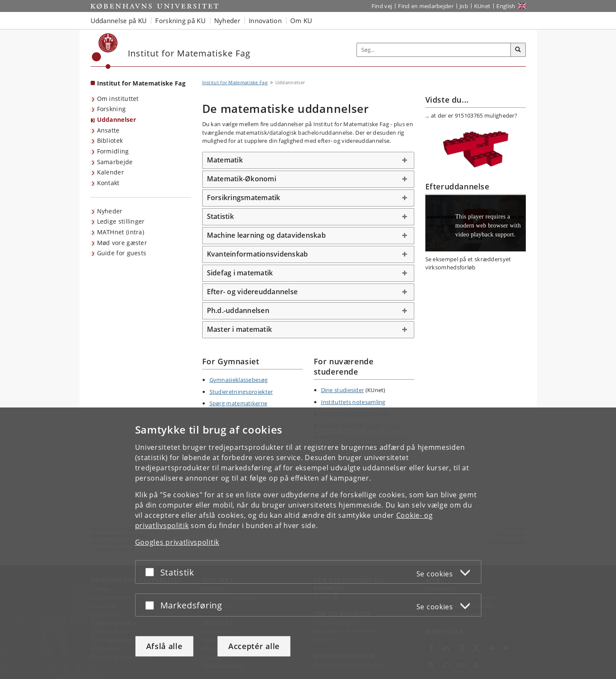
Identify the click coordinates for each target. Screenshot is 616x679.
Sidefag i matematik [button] (240, 273)
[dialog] (308, 543)
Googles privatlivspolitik (177, 542)
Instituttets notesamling (353, 402)
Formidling (113, 151)
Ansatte (108, 130)
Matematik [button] (225, 160)
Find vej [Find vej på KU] (382, 6)
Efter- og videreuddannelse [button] (252, 292)
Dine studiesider (343, 390)
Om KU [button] (301, 21)
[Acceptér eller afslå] (152, 572)
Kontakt (108, 183)
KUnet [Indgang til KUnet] (482, 6)
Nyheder (110, 211)
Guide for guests (122, 253)
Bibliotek (110, 140)
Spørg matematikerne (239, 403)
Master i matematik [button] (240, 329)
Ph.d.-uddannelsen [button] (238, 310)
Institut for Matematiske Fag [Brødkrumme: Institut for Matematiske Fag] (235, 82)
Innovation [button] (265, 21)
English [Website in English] (506, 6)
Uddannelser (116, 120)
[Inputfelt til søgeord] (434, 50)
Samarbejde (115, 162)
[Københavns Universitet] (105, 51)
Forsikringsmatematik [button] (244, 198)
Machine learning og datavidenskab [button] (266, 235)
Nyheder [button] (227, 21)
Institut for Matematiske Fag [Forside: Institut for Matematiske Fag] (141, 83)
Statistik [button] (220, 216)
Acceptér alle (254, 646)
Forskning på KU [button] (180, 21)
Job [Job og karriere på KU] (464, 6)
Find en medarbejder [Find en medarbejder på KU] (426, 6)
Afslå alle (164, 646)
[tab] (308, 160)
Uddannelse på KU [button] (119, 21)
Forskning (112, 109)
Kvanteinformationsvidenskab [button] (258, 254)
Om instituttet (118, 99)
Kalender (111, 172)
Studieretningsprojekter (241, 392)
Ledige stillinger (121, 221)
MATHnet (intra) (121, 232)
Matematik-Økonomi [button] (242, 179)
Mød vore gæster (122, 243)
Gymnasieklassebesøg (239, 380)
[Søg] (518, 50)
